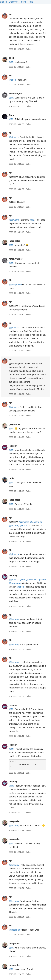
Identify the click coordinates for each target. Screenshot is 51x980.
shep (11, 58)
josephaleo (15, 241)
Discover (13, 2)
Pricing (23, 2)
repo (32, 220)
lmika (12, 478)
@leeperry (14, 526)
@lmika (23, 526)
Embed (28, 49)
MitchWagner (16, 94)
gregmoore (15, 424)
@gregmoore (15, 583)
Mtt (10, 14)
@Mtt (11, 62)
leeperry (13, 446)
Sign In (3, 2)
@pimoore (14, 137)
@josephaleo (15, 284)
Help (31, 2)
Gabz (11, 115)
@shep (12, 80)
